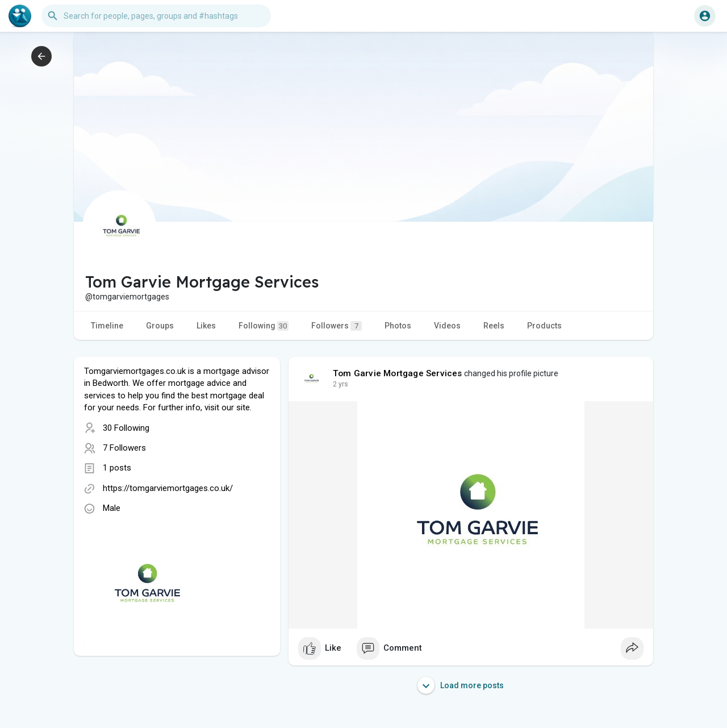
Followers (337, 326)
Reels (494, 326)
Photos (398, 326)
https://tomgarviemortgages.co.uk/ (168, 488)
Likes (206, 326)
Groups (160, 326)
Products (544, 326)
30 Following (126, 428)
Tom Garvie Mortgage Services (398, 373)
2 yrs (340, 384)
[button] (156, 16)
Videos (447, 326)
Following (264, 326)
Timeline (107, 326)
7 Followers (124, 448)
